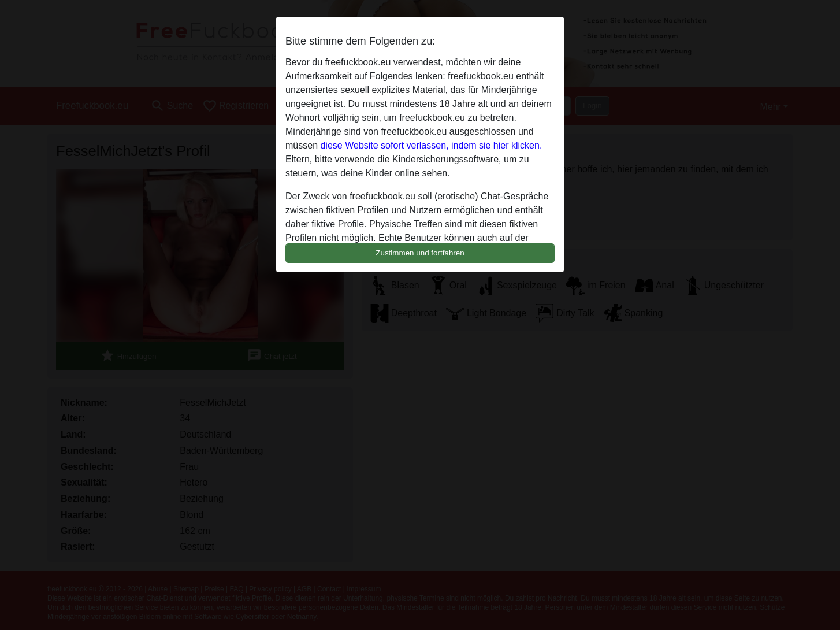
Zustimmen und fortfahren (420, 253)
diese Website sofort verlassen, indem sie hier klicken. (431, 145)
